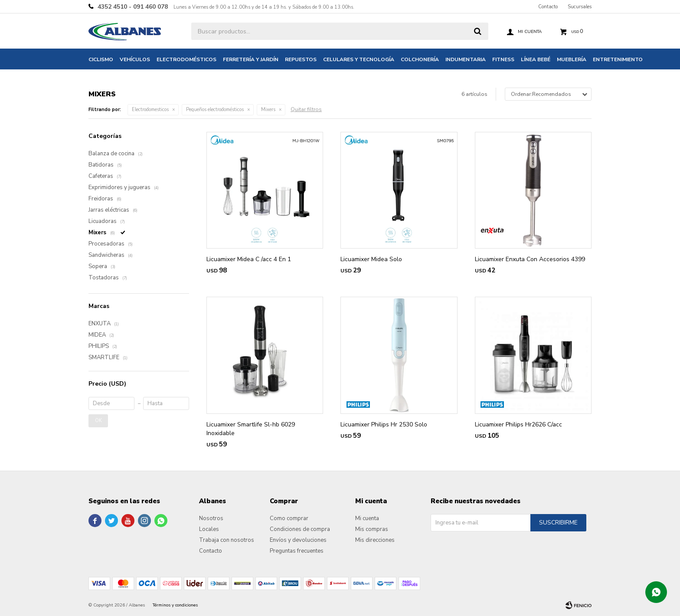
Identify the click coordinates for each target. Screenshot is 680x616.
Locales (209, 529)
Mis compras (372, 529)
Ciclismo (101, 59)
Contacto (548, 7)
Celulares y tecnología (359, 59)
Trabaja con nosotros (227, 540)
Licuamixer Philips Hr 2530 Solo (384, 424)
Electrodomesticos (150, 110)
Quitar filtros (306, 109)
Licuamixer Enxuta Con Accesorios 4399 (530, 259)
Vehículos (135, 59)
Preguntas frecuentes (297, 551)
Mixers (268, 110)
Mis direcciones (375, 540)
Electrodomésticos (186, 59)
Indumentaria (466, 59)
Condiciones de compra (300, 529)
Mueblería (572, 59)
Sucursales (580, 7)
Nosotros (211, 518)
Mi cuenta (367, 518)
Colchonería (420, 59)
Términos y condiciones (175, 605)
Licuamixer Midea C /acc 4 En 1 (249, 259)
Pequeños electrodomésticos (215, 110)
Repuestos (301, 59)
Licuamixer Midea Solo (371, 259)
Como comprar (289, 518)
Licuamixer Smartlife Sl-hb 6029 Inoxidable (251, 429)
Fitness (503, 59)
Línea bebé (536, 59)
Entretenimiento (618, 59)
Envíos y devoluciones (298, 540)
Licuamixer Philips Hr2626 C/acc (518, 424)
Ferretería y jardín (251, 59)
